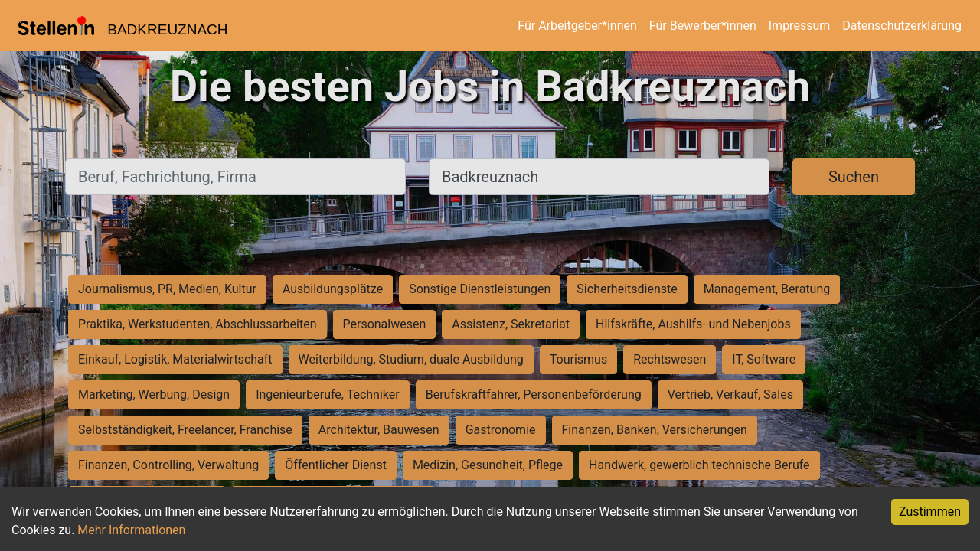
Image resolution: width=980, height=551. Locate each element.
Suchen (854, 177)
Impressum (800, 26)
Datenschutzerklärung (902, 26)
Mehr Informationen (131, 530)
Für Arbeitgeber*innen (577, 26)
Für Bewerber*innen (703, 26)
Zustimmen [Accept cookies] (930, 512)
